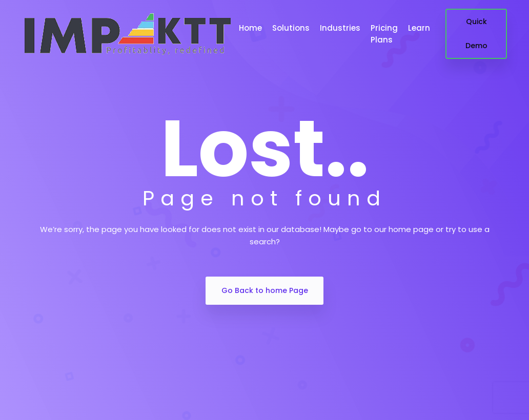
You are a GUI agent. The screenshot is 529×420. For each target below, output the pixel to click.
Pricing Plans (384, 34)
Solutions (291, 28)
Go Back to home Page (265, 290)
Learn (419, 28)
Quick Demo (476, 34)
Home (250, 28)
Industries (340, 28)
